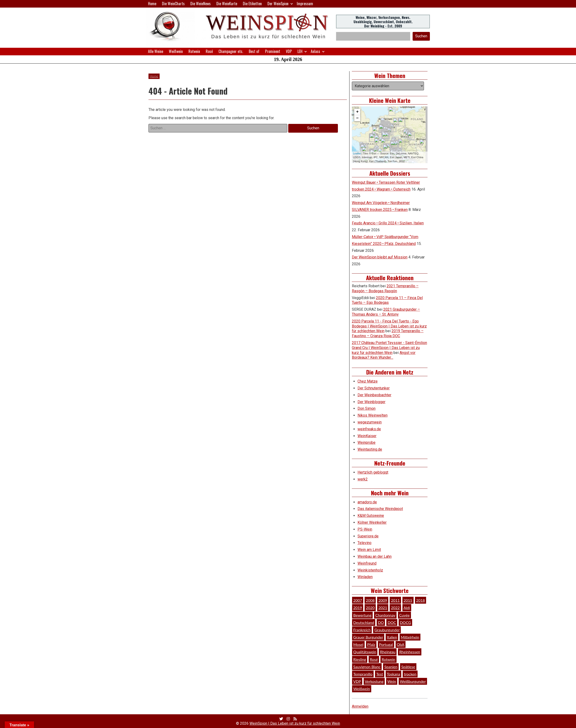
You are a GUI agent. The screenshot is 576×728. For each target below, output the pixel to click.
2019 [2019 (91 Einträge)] (358, 608)
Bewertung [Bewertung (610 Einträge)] (362, 615)
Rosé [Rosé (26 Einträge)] (374, 659)
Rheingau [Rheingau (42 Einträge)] (388, 652)
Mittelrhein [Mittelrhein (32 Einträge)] (410, 637)
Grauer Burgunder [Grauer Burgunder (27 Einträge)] (368, 637)
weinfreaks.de (369, 429)
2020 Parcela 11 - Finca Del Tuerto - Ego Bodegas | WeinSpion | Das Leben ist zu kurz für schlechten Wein (389, 326)
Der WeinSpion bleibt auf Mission (380, 257)
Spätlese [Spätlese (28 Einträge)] (408, 667)
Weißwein (176, 51)
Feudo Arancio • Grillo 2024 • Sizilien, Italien (388, 223)
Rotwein (194, 51)
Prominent (273, 51)
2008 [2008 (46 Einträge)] (370, 600)
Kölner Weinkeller (372, 522)
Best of (254, 51)
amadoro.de (367, 502)
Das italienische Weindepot (380, 509)
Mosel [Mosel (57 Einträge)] (358, 644)
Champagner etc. (231, 51)
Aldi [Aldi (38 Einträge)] (407, 608)
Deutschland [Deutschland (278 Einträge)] (364, 622)
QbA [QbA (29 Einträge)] (401, 644)
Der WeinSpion (278, 4)
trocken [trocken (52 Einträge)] (410, 674)
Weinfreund (367, 563)
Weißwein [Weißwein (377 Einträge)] (362, 689)
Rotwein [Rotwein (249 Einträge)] (388, 659)
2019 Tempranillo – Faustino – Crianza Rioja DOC (388, 333)
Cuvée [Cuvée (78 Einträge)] (404, 615)
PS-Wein (365, 529)
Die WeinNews (201, 4)
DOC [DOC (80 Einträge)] (392, 622)
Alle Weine (156, 51)
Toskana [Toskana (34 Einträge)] (393, 674)
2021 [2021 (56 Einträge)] (383, 608)
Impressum (305, 4)
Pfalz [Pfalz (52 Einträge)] (371, 644)
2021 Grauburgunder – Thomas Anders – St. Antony (386, 312)
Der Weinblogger (371, 402)
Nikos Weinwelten (373, 415)
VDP (289, 51)
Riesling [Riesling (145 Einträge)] (360, 659)
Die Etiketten (252, 4)
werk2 (363, 479)
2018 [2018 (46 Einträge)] (421, 600)
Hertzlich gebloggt (373, 472)
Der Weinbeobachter (374, 395)
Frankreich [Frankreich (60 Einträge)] (362, 630)
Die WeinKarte (227, 4)
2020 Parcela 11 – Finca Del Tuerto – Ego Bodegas (387, 300)
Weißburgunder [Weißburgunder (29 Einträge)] (413, 681)
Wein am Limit (369, 550)
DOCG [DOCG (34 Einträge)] (405, 622)
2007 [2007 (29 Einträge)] (358, 600)
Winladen (365, 577)
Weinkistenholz (370, 570)
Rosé (209, 51)
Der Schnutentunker (374, 388)
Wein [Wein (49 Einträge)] (392, 681)
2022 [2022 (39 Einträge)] (395, 608)
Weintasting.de (370, 449)
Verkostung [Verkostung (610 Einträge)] (374, 681)
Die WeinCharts (173, 4)
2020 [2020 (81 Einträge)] (370, 608)
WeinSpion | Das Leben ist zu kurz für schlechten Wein (295, 723)
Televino (364, 543)
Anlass (315, 51)
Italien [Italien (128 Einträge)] (392, 637)
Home (152, 4)
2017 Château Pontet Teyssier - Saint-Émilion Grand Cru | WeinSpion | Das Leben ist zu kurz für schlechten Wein (389, 348)
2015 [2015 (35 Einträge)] (408, 600)
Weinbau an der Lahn (375, 556)
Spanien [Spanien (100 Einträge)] (391, 667)
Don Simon (367, 408)
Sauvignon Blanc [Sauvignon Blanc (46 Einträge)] (367, 667)
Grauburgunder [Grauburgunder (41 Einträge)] (387, 630)
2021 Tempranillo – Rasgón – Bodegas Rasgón (385, 288)
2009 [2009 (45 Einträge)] (383, 600)
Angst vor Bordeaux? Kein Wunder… (384, 355)
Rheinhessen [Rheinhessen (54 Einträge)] (410, 652)
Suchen (421, 36)
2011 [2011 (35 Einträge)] (395, 600)
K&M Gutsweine (371, 516)
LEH (300, 51)
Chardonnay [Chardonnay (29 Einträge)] (385, 615)
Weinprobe (367, 442)
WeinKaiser (367, 436)
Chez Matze (368, 381)
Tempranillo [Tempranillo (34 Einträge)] (363, 674)
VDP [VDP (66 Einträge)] (357, 681)
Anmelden (360, 706)
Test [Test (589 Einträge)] (380, 674)
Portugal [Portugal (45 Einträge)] (386, 644)
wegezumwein (370, 422)
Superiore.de (368, 536)
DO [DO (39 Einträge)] (381, 622)
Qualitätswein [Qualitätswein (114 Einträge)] (365, 652)
